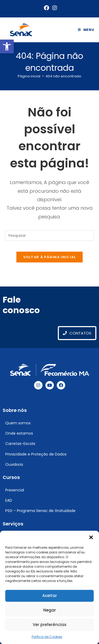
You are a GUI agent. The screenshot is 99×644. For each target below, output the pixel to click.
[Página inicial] (29, 76)
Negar (50, 610)
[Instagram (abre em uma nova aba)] (54, 8)
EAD (9, 500)
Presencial (15, 490)
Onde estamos (19, 433)
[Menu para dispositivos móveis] (86, 30)
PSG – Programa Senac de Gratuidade (40, 511)
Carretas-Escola (20, 444)
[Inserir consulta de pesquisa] (50, 236)
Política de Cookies (47, 637)
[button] (7, 46)
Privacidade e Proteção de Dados (36, 454)
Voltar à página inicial (50, 257)
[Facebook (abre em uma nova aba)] (46, 8)
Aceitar (50, 596)
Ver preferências (50, 625)
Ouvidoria (14, 464)
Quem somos (18, 423)
